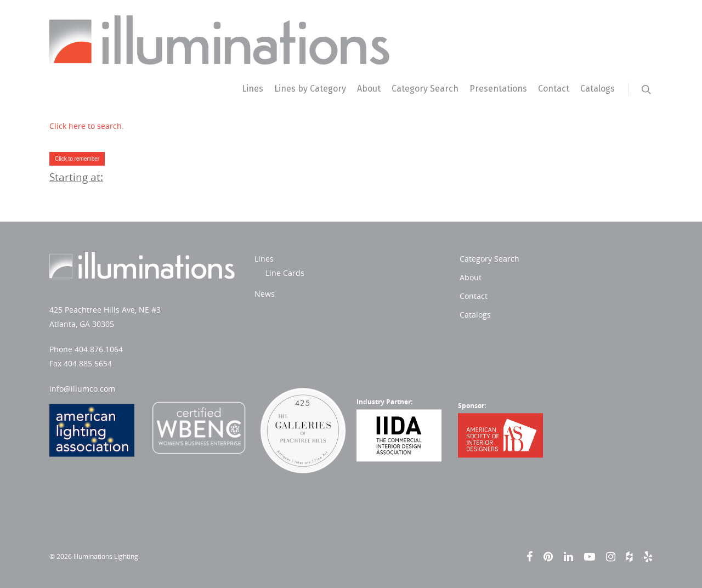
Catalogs (598, 89)
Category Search (425, 89)
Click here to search (86, 126)
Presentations (498, 89)
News (265, 294)
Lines (253, 89)
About (369, 89)
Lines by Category (310, 89)
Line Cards (285, 273)
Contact (554, 89)
